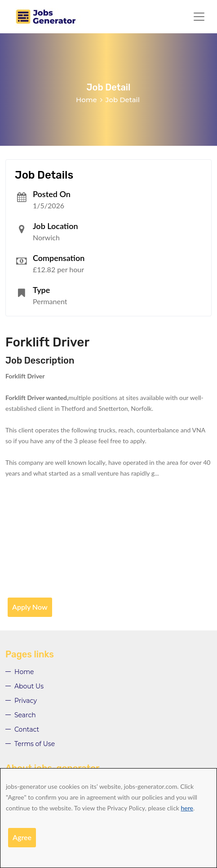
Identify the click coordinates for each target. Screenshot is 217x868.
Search (25, 715)
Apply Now (30, 607)
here (187, 808)
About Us (29, 686)
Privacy (26, 701)
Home (86, 100)
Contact (27, 729)
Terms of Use (35, 744)
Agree (22, 837)
